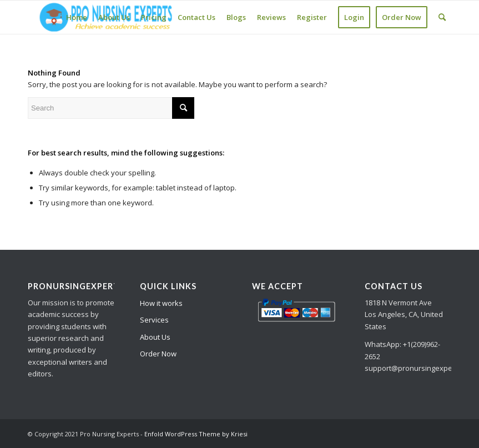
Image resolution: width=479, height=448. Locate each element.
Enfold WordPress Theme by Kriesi (196, 434)
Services (154, 320)
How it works (161, 303)
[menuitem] (77, 17)
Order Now (158, 354)
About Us (155, 337)
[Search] (442, 17)
